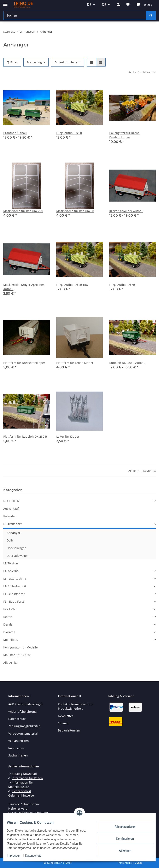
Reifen (8, 617)
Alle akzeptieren (122, 825)
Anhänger (13, 533)
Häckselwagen (16, 548)
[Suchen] (75, 15)
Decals (8, 624)
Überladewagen (18, 556)
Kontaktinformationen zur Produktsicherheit (76, 706)
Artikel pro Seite (66, 62)
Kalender (10, 516)
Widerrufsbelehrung (22, 712)
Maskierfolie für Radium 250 (23, 211)
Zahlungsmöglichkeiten (24, 726)
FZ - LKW (9, 609)
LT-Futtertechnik (15, 579)
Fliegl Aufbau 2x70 (122, 285)
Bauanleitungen (69, 730)
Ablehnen (122, 849)
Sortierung (34, 62)
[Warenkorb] (144, 5)
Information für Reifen (27, 778)
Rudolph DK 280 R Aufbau (127, 363)
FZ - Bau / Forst (14, 601)
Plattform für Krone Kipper (75, 363)
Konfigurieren (122, 837)
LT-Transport (13, 524)
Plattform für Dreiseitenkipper (24, 363)
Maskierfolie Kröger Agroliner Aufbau (24, 287)
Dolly (10, 540)
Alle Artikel (11, 663)
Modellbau (11, 640)
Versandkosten (19, 741)
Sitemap (64, 723)
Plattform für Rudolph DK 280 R (25, 436)
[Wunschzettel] (128, 5)
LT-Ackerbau (12, 571)
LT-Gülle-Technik (15, 586)
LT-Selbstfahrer (14, 594)
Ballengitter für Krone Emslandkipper (124, 135)
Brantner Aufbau (15, 133)
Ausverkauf (11, 509)
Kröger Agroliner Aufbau (126, 211)
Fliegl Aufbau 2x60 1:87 (72, 285)
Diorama (9, 632)
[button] (118, 5)
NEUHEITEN (11, 501)
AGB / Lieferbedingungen (26, 704)
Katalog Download (24, 774)
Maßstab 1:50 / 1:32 (17, 655)
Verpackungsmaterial (23, 733)
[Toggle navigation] (5, 3)
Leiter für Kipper (68, 436)
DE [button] (89, 5)
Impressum (17, 856)
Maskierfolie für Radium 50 (75, 211)
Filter (12, 62)
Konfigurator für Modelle (20, 647)
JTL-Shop (137, 863)
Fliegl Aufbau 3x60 (69, 133)
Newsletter (66, 716)
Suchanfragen (18, 755)
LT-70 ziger (11, 563)
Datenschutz (37, 856)
